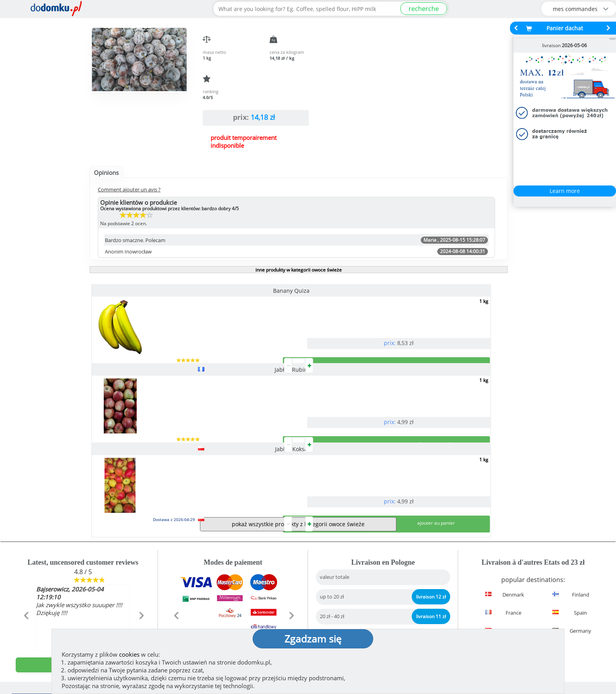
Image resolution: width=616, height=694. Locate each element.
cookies (129, 654)
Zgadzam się (313, 639)
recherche (424, 9)
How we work (335, 584)
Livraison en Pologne (383, 543)
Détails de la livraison (533, 543)
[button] (26, 505)
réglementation (339, 597)
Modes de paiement (233, 543)
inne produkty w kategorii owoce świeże (299, 270)
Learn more (565, 191)
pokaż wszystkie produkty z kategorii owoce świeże (298, 397)
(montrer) (205, 617)
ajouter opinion (83, 537)
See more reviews (87, 550)
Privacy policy (336, 609)
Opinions (106, 173)
